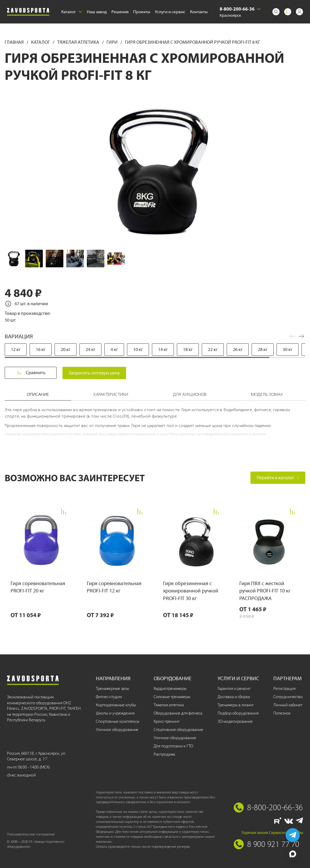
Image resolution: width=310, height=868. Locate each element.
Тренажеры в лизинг (236, 705)
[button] (301, 336)
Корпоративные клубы (116, 705)
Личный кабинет (288, 705)
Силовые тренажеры (172, 697)
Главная (15, 42)
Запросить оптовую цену (96, 373)
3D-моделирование (235, 721)
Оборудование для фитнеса (178, 713)
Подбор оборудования (238, 713)
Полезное (282, 713)
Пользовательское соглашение (31, 834)
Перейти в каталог (278, 478)
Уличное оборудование (117, 730)
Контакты (199, 12)
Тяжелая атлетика (79, 42)
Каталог (72, 12)
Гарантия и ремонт (234, 689)
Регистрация (284, 689)
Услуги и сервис (170, 12)
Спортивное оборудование (178, 730)
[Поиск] (276, 12)
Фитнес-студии (109, 697)
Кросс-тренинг (167, 721)
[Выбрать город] (259, 9)
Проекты (142, 12)
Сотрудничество (288, 697)
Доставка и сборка (234, 697)
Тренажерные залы (112, 689)
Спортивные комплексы (118, 721)
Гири (112, 42)
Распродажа (164, 754)
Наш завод (97, 12)
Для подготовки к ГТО (173, 746)
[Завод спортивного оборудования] (28, 12)
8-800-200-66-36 (237, 9)
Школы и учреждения (115, 713)
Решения (120, 12)
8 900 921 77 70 (273, 844)
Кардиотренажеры (170, 689)
